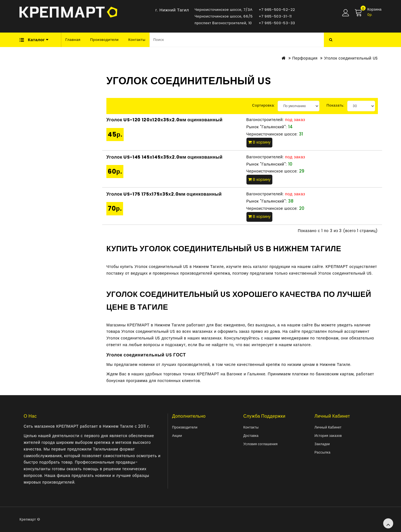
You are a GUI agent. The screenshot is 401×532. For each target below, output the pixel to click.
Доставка (251, 436)
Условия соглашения (261, 444)
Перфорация (305, 58)
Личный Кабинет (328, 427)
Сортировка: (263, 105)
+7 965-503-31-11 (275, 16)
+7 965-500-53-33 (277, 23)
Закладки (322, 444)
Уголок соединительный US (351, 58)
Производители (104, 40)
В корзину (259, 142)
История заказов (328, 436)
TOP (388, 523)
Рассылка (322, 452)
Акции (177, 436)
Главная (73, 40)
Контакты (137, 40)
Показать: (335, 105)
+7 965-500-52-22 (277, 10)
